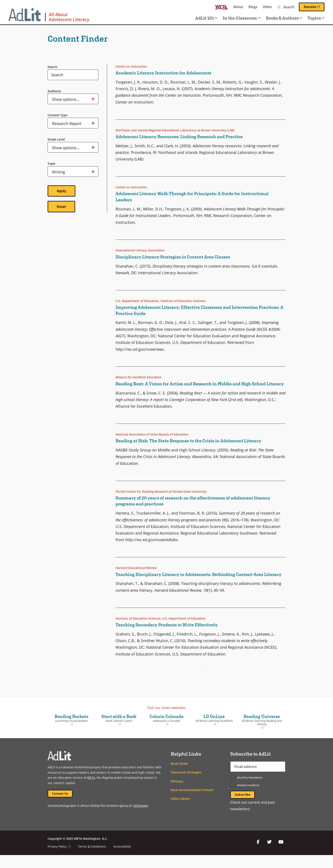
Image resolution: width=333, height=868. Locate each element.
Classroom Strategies (186, 785)
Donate (314, 7)
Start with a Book (119, 732)
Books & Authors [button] (284, 18)
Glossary (177, 793)
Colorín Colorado (166, 732)
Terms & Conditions (92, 859)
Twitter (269, 855)
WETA (222, 7)
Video (267, 7)
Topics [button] (316, 18)
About (238, 7)
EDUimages (141, 818)
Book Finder (179, 776)
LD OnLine (214, 732)
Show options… (73, 99)
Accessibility (122, 859)
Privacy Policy (59, 859)
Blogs (253, 7)
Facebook (258, 855)
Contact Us (61, 806)
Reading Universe (262, 734)
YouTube (281, 855)
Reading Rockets (71, 732)
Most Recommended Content (192, 802)
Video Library (181, 811)
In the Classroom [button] (242, 18)
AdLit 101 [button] (206, 18)
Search (52, 67)
